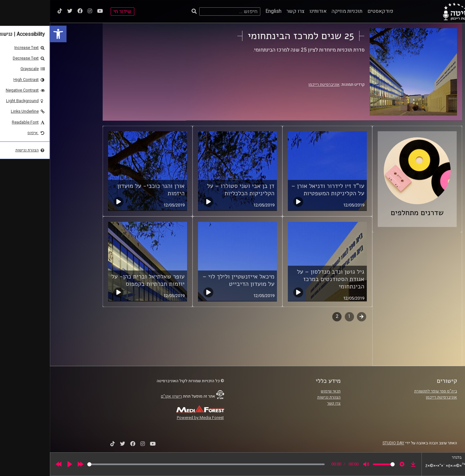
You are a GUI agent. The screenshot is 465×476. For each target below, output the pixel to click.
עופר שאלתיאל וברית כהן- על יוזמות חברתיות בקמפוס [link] (98, 280)
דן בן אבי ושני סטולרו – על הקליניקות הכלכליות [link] (191, 190)
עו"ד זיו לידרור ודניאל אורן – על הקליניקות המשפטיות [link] (278, 190)
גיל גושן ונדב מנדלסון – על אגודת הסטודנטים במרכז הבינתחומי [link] (281, 279)
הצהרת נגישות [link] (279, 397)
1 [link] (299, 316)
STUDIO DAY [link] (343, 443)
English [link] (224, 11)
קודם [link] (312, 316)
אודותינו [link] (268, 11)
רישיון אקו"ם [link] (122, 396)
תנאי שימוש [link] (281, 391)
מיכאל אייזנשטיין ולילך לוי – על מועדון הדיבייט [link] (189, 280)
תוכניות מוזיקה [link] (297, 11)
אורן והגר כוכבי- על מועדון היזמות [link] (101, 190)
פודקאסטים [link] (331, 11)
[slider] (156, 464)
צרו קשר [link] (246, 11)
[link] (8, 34)
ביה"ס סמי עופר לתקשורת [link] (386, 391)
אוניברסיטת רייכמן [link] (274, 85)
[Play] (20, 464)
